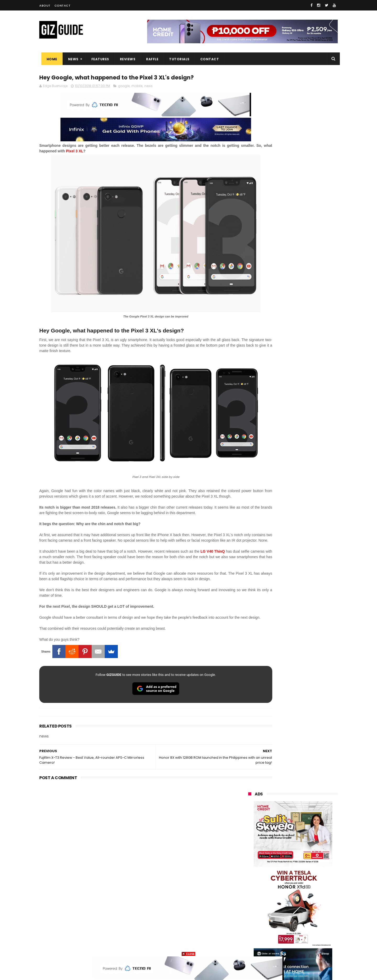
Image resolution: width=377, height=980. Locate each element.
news (148, 87)
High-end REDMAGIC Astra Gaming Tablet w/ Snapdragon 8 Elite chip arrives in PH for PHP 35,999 (306, 531)
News (71, 59)
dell (300, 917)
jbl (277, 917)
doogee (290, 908)
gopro (303, 937)
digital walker (256, 908)
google (124, 87)
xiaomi (280, 840)
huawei (251, 830)
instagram (254, 927)
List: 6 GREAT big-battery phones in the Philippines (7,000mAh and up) (299, 556)
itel (302, 898)
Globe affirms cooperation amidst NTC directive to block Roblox (304, 682)
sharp (306, 888)
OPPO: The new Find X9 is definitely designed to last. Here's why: (287, 339)
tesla (249, 947)
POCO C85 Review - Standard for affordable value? (304, 632)
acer (249, 879)
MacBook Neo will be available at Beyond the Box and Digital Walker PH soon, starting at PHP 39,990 (306, 582)
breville (276, 947)
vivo (309, 840)
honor (281, 850)
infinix (279, 859)
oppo (249, 840)
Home (50, 59)
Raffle (150, 59)
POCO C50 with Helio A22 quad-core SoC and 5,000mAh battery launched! (306, 504)
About (45, 6)
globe (250, 859)
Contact (63, 6)
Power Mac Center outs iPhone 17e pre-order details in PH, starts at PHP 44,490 (305, 659)
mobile (137, 87)
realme (251, 850)
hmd (277, 937)
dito (274, 879)
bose (301, 947)
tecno (308, 869)
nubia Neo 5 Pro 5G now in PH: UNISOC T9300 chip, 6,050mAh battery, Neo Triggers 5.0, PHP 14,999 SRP (304, 709)
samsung (286, 830)
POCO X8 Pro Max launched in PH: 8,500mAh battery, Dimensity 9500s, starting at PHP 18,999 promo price (306, 610)
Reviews (126, 59)
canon (277, 898)
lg (305, 859)
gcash (301, 879)
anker (285, 927)
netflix (250, 898)
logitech (252, 917)
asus (308, 850)
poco (249, 888)
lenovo (251, 869)
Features (98, 59)
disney (250, 937)
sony (280, 869)
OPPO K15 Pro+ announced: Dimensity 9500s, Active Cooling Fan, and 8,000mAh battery (306, 734)
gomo (311, 927)
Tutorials (178, 59)
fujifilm (278, 888)
